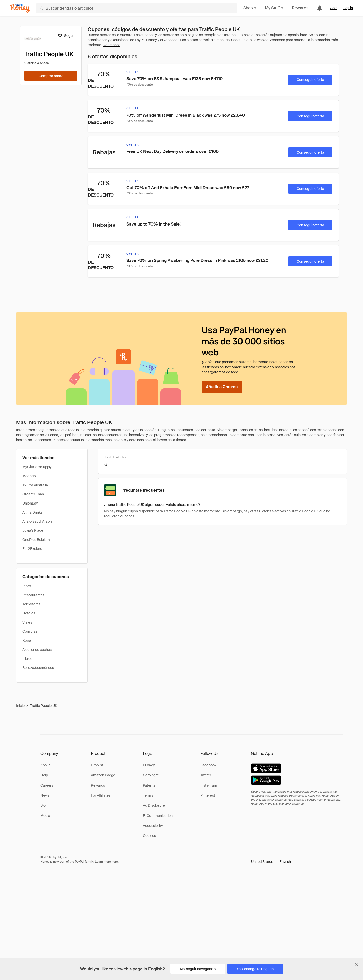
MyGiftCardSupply (37, 467)
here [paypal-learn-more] (115, 862)
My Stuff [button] (274, 8)
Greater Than (33, 494)
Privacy (149, 765)
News (45, 795)
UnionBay (30, 503)
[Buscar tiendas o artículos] (137, 8)
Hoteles (29, 613)
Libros (27, 659)
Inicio (20, 706)
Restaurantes (33, 595)
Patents (149, 785)
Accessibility (153, 826)
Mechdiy (29, 476)
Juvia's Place (33, 530)
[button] (271, 862)
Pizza (27, 586)
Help (44, 775)
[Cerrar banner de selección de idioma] (356, 964)
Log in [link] (348, 8)
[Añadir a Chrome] (222, 387)
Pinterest (208, 795)
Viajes (27, 622)
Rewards (300, 8)
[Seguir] (66, 36)
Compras (30, 631)
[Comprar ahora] (51, 76)
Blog (44, 805)
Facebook (208, 765)
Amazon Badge (103, 775)
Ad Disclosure (154, 805)
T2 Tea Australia (35, 485)
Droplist (97, 765)
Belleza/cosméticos (38, 668)
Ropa (27, 640)
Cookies (149, 836)
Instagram (209, 785)
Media (45, 816)
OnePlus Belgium (36, 540)
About (45, 765)
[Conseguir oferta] (310, 80)
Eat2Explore (32, 549)
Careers (47, 785)
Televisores (31, 604)
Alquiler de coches (37, 650)
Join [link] (334, 8)
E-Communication (158, 816)
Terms (148, 795)
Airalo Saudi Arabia (37, 521)
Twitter (206, 775)
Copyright (151, 775)
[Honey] (20, 8)
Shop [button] (250, 8)
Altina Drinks (32, 512)
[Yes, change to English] (255, 969)
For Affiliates (101, 795)
